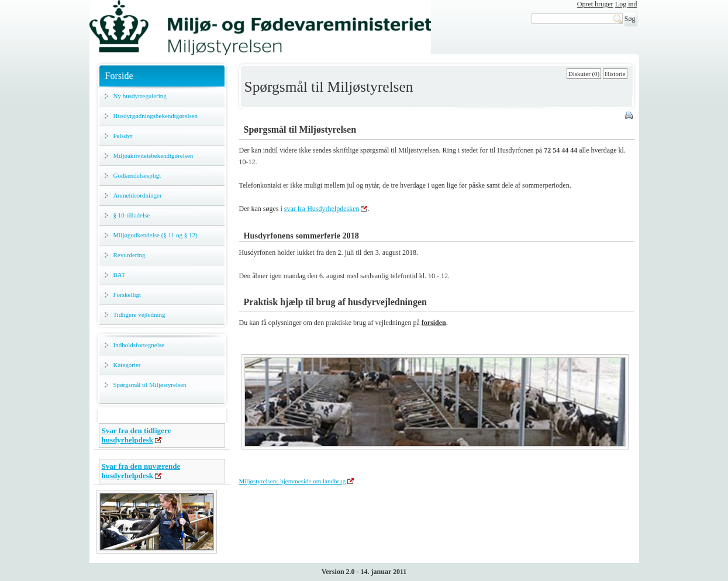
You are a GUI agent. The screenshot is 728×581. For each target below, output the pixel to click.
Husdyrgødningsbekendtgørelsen (156, 116)
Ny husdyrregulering (140, 96)
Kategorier (127, 365)
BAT (120, 275)
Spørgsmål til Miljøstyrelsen (150, 385)
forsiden (434, 323)
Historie (615, 74)
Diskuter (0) (584, 74)
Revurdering (130, 255)
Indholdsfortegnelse (139, 345)
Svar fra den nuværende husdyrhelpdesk (141, 471)
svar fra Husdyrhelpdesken (322, 209)
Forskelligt (127, 295)
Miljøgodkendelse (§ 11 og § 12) (156, 235)
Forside (119, 76)
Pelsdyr (123, 136)
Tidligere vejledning (139, 314)
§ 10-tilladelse (132, 215)
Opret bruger (595, 4)
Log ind (626, 4)
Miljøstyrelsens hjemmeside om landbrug (293, 481)
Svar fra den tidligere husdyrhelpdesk (137, 435)
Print (630, 116)
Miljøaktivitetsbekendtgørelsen (153, 155)
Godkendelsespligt (137, 175)
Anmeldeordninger (138, 195)
